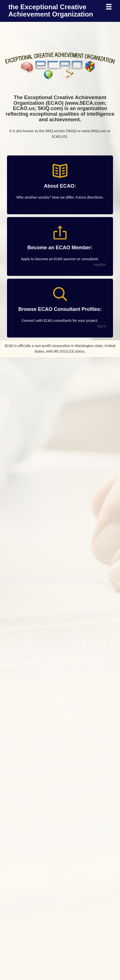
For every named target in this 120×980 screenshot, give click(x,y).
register (100, 265)
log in (102, 326)
